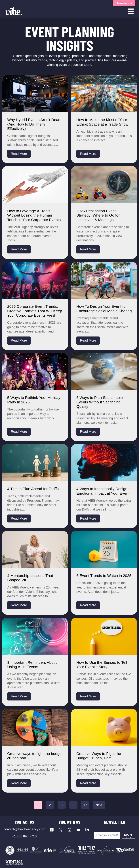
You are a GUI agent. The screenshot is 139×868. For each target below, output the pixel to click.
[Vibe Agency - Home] (14, 11)
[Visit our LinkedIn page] (87, 830)
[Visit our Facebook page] (52, 830)
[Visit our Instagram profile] (70, 830)
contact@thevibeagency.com (24, 829)
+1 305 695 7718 (24, 836)
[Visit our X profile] (61, 830)
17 (85, 805)
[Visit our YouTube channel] (78, 830)
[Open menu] (131, 11)
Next (99, 805)
